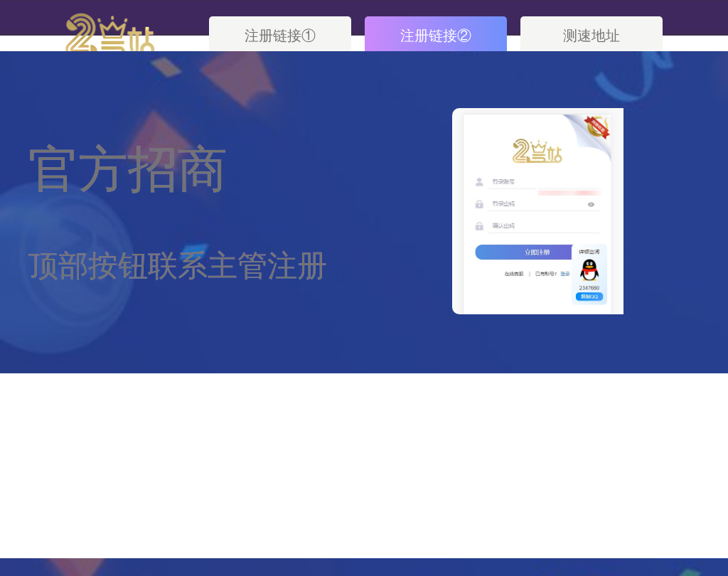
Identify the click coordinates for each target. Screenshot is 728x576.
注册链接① (280, 36)
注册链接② (436, 36)
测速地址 (591, 36)
